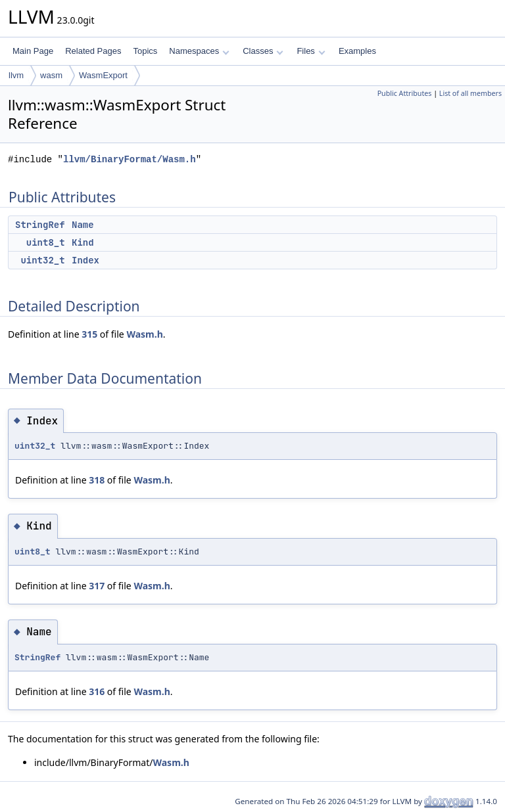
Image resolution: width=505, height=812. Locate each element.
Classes (263, 51)
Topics (145, 51)
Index (85, 260)
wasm (51, 75)
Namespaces (199, 51)
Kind (83, 242)
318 (97, 480)
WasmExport (103, 75)
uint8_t (46, 242)
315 (89, 334)
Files (311, 51)
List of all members (470, 93)
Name (83, 225)
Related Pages (93, 51)
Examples (357, 51)
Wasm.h (144, 334)
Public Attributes (405, 93)
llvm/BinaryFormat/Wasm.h (130, 159)
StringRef (40, 225)
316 (97, 691)
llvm (16, 75)
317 (97, 586)
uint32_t (42, 260)
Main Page (33, 51)
